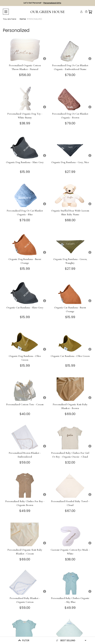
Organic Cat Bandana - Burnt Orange (70, 309)
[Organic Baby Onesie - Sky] (25, 630)
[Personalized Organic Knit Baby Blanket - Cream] (25, 533)
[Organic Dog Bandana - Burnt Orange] (25, 243)
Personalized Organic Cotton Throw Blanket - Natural (25, 67)
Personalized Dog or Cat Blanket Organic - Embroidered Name (70, 67)
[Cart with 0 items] (90, 12)
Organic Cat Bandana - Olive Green (70, 356)
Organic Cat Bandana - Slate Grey (25, 307)
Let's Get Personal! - (42, 3)
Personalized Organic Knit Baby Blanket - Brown (70, 406)
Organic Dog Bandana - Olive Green (25, 358)
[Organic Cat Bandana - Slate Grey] (25, 291)
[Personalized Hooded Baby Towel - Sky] (70, 630)
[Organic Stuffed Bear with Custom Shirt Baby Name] (70, 194)
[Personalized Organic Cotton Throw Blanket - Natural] (25, 49)
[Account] (81, 12)
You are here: (10, 19)
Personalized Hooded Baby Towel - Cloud (70, 503)
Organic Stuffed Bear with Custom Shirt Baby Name (70, 212)
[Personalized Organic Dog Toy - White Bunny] (25, 97)
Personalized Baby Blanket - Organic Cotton (25, 600)
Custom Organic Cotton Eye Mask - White (70, 552)
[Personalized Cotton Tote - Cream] (25, 388)
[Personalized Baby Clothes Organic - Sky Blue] (70, 582)
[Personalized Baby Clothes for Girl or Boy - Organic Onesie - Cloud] (70, 437)
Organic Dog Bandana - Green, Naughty (70, 261)
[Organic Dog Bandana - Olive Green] (25, 340)
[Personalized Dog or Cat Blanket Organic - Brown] (70, 97)
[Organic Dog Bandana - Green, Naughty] (70, 243)
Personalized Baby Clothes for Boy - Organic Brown (25, 503)
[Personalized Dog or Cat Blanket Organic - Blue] (25, 194)
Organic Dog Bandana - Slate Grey (25, 162)
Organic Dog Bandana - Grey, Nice (70, 162)
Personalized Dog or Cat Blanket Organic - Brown (70, 116)
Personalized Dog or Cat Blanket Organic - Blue (25, 212)
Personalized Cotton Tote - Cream (25, 404)
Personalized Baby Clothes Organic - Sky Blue (70, 600)
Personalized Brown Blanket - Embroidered (25, 455)
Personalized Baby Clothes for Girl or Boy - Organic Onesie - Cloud (70, 455)
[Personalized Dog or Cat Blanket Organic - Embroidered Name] (70, 49)
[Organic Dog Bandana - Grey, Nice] (70, 146)
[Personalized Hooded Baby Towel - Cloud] (70, 485)
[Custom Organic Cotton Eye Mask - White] (70, 533)
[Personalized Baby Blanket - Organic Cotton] (25, 582)
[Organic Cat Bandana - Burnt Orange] (70, 291)
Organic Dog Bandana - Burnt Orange (25, 261)
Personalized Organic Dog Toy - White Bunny (25, 116)
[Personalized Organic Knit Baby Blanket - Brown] (70, 388)
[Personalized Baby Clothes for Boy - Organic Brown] (25, 485)
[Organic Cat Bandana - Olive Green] (70, 340)
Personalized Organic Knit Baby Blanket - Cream (25, 552)
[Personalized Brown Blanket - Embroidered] (25, 437)
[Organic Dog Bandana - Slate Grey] (25, 146)
